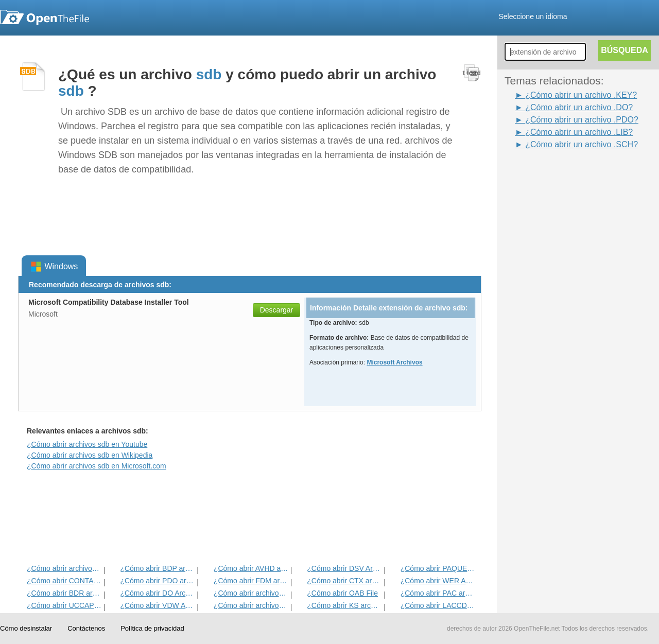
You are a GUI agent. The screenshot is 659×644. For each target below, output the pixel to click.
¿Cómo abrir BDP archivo (157, 568)
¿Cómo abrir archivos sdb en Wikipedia (90, 455)
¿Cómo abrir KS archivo (344, 605)
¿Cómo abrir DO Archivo (157, 593)
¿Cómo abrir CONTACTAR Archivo (64, 581)
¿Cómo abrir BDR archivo (64, 593)
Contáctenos (86, 628)
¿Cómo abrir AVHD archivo (251, 568)
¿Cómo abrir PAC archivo (438, 593)
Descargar (277, 310)
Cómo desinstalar (26, 628)
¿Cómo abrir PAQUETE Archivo (438, 568)
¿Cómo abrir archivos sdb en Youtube (87, 444)
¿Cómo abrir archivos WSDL (64, 568)
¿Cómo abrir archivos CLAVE (251, 593)
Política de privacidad (152, 628)
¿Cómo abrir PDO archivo (157, 581)
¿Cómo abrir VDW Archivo (157, 605)
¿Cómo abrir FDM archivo (251, 581)
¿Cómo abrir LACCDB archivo (438, 605)
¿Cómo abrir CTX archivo (344, 581)
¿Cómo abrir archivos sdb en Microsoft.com (97, 466)
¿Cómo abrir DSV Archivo (344, 568)
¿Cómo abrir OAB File (342, 593)
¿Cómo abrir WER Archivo (438, 581)
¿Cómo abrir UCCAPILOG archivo (64, 605)
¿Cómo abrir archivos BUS (251, 605)
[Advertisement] (546, 305)
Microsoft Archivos (394, 362)
